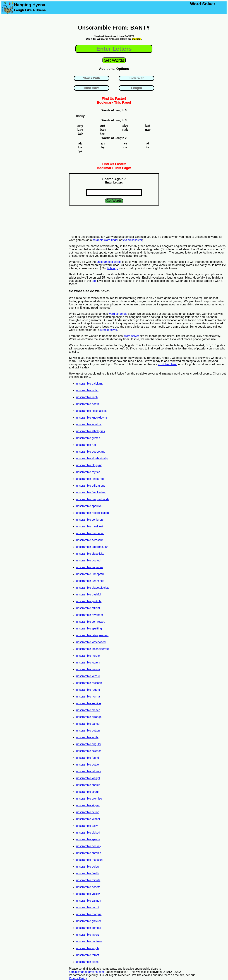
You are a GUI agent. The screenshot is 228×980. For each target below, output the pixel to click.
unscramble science (89, 751)
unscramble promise (89, 799)
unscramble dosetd (88, 887)
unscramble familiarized (91, 492)
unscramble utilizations (91, 486)
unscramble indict (87, 390)
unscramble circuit (88, 792)
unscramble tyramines (90, 581)
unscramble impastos (90, 567)
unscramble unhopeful (90, 574)
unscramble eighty (88, 948)
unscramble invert (87, 935)
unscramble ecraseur (89, 540)
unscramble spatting (89, 628)
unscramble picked (88, 833)
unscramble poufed (88, 560)
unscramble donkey (89, 846)
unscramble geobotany (91, 452)
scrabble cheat (167, 364)
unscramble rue (86, 445)
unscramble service (88, 703)
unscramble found (87, 758)
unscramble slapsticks (90, 554)
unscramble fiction (88, 812)
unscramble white (87, 737)
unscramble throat (88, 955)
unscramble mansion (89, 860)
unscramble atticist (88, 608)
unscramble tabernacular (92, 547)
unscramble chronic (89, 853)
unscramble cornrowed (91, 622)
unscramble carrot (88, 907)
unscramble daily (87, 826)
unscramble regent (88, 690)
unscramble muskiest (90, 526)
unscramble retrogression (92, 635)
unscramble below (88, 867)
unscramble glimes (88, 438)
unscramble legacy (88, 662)
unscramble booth (87, 404)
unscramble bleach (88, 710)
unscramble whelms (89, 424)
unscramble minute (88, 880)
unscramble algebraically (92, 458)
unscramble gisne (87, 962)
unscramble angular (89, 744)
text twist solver (132, 240)
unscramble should (88, 785)
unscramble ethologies (90, 431)
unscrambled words (109, 262)
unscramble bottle (87, 765)
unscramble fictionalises (91, 411)
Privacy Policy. (78, 978)
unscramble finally (88, 873)
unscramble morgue (89, 914)
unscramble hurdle (88, 656)
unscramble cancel (88, 724)
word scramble (118, 314)
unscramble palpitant (89, 384)
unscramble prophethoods (93, 499)
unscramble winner (88, 819)
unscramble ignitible (89, 601)
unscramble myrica (88, 472)
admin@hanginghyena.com (86, 972)
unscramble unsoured (90, 479)
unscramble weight (88, 778)
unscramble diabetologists (93, 588)
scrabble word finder (105, 240)
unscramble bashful (89, 594)
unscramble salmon (89, 901)
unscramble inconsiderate (92, 649)
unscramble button (88, 731)
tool (94, 281)
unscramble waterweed (91, 642)
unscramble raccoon (89, 683)
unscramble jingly (87, 397)
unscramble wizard (88, 676)
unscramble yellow (88, 894)
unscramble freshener (90, 533)
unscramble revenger (90, 615)
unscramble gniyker (89, 921)
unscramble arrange (89, 717)
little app (113, 268)
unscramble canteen (89, 941)
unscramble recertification (92, 513)
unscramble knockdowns (92, 418)
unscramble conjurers (90, 520)
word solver (132, 336)
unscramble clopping (89, 465)
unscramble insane (88, 669)
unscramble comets (89, 928)
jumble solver (109, 330)
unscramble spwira (88, 839)
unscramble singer (88, 805)
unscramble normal (88, 697)
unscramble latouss (88, 771)
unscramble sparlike (89, 506)
